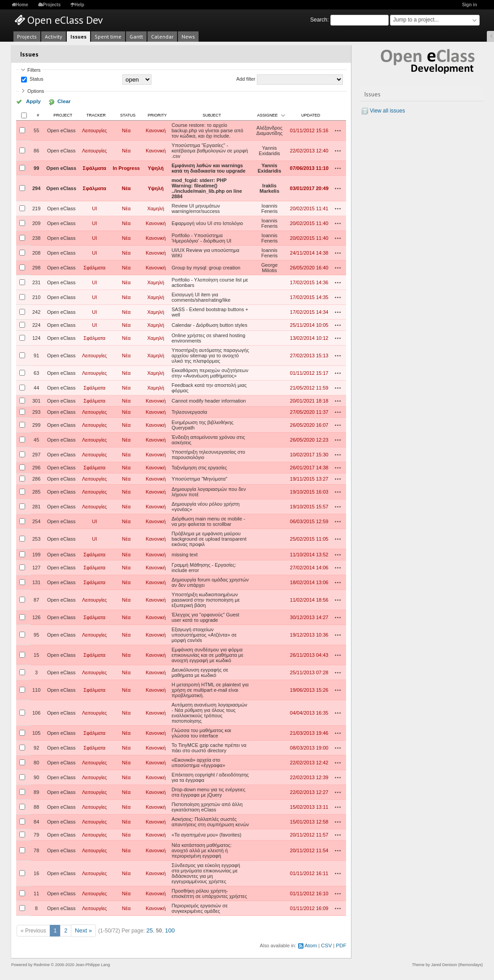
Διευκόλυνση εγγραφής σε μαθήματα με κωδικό (200, 672)
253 (36, 538)
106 (36, 712)
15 (36, 654)
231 (36, 282)
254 (36, 520)
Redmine (42, 962)
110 (36, 689)
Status (36, 79)
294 (36, 187)
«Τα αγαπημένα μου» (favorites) (207, 834)
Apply (31, 101)
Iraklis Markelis (269, 187)
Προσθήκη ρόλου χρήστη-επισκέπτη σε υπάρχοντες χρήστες (209, 893)
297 (36, 454)
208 (36, 252)
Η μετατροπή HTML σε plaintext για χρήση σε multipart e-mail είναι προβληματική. (210, 689)
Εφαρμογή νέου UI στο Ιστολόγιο (207, 222)
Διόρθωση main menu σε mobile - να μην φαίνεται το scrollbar (208, 520)
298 (36, 267)
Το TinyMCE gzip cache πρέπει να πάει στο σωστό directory (209, 747)
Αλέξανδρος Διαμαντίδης (270, 130)
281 (36, 506)
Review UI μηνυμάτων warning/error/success (196, 208)
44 (36, 387)
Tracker (96, 114)
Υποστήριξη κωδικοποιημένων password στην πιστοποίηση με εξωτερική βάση (206, 599)
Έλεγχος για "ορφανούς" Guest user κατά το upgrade (206, 616)
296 (36, 467)
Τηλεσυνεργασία (189, 411)
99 (36, 167)
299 (36, 424)
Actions (338, 130)
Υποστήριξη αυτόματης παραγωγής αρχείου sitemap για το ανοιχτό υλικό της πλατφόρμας (210, 355)
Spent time (108, 37)
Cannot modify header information (209, 400)
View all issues (387, 111)
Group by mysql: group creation (206, 267)
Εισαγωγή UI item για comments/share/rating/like (201, 296)
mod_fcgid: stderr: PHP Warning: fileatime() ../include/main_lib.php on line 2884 (207, 187)
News (188, 37)
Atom (313, 943)
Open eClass (61, 130)
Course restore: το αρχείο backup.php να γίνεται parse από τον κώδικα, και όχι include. (208, 130)
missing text (185, 554)
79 (36, 834)
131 (36, 581)
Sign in (470, 5)
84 (36, 821)
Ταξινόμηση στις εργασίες (199, 467)
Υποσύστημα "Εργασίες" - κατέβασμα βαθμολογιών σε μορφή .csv (210, 150)
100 (167, 929)
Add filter (246, 79)
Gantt (136, 37)
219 (36, 208)
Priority (158, 114)
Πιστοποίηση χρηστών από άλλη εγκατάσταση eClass (207, 806)
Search (319, 20)
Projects (52, 5)
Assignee (268, 114)
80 (36, 762)
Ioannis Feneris (270, 208)
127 (36, 567)
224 (36, 324)
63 (36, 372)
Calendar (162, 37)
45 (36, 439)
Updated (311, 114)
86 (36, 150)
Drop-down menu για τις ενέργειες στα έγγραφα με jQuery (209, 791)
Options (36, 91)
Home (22, 5)
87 (36, 599)
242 (36, 311)
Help (79, 5)
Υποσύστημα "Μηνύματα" (200, 478)
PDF (342, 943)
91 (36, 355)
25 (148, 929)
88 (36, 806)
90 (36, 776)
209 (36, 222)
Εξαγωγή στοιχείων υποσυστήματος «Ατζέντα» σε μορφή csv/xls (204, 634)
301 (36, 400)
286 (36, 478)
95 (36, 634)
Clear (55, 101)
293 (36, 411)
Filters (34, 70)
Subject (212, 114)
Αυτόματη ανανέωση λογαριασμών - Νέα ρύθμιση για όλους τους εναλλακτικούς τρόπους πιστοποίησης (210, 712)
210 (36, 296)
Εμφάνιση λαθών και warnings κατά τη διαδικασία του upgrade (209, 167)
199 (36, 554)
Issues (78, 37)
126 (36, 616)
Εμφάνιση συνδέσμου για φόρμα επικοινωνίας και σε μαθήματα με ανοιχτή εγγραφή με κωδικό (208, 654)
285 (36, 491)
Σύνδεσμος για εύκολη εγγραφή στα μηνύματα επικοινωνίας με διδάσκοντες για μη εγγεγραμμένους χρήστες (206, 872)
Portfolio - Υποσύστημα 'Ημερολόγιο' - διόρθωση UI (201, 237)
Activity (54, 37)
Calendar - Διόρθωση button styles (210, 324)
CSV (328, 943)
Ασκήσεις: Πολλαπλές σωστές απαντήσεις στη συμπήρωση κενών (210, 821)
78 (36, 850)
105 (36, 732)
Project (63, 114)
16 (36, 872)
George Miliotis (270, 267)
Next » (83, 929)
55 (36, 130)
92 (36, 747)
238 (36, 237)
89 (36, 791)
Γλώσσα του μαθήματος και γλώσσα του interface (201, 732)
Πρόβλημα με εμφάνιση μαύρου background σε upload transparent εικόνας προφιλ (209, 538)
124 (36, 337)
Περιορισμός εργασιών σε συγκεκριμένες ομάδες (200, 907)
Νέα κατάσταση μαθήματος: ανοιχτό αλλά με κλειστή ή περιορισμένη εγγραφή (202, 850)
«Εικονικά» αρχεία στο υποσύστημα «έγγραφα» (199, 762)
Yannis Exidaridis (269, 150)
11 (36, 893)
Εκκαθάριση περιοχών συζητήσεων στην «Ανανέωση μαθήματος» (210, 372)
